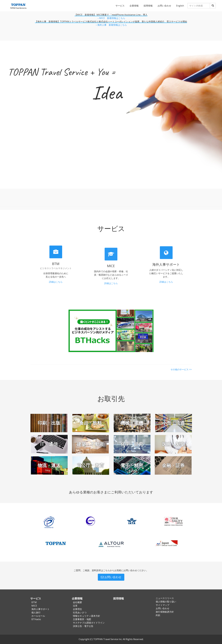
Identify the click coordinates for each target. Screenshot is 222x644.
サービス (120, 6)
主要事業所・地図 (82, 619)
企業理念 (77, 609)
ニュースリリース (165, 598)
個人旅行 (36, 612)
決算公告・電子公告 (83, 626)
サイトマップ (163, 605)
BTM (34, 602)
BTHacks (36, 619)
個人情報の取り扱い (166, 602)
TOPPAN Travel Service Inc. (108, 639)
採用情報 (148, 6)
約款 (158, 615)
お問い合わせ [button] (111, 577)
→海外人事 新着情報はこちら (111, 25)
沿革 (75, 606)
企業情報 (134, 6)
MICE (34, 606)
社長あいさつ (80, 612)
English (180, 6)
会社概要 (77, 602)
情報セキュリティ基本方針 (87, 616)
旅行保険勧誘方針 (165, 612)
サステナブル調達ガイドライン (89, 623)
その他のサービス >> (181, 366)
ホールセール (38, 616)
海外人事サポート (40, 609)
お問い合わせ (164, 6)
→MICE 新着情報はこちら (111, 18)
